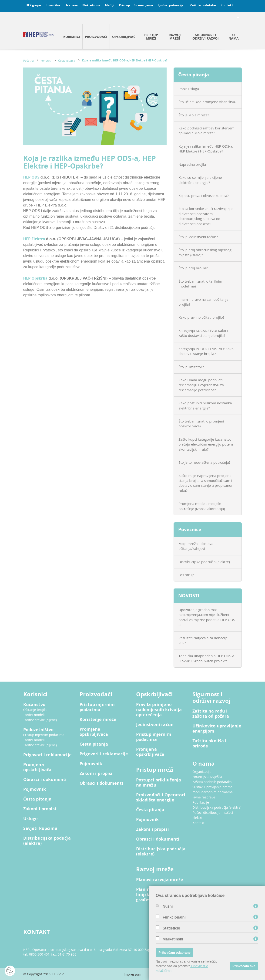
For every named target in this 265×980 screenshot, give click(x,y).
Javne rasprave (204, 797)
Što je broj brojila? (193, 268)
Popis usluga (189, 89)
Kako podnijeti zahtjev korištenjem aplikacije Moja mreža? (206, 130)
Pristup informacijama (136, 5)
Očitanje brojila (35, 710)
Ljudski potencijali (172, 5)
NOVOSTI (189, 596)
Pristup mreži (151, 37)
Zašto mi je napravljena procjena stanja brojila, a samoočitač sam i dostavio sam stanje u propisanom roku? (206, 483)
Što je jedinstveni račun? (198, 237)
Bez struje (186, 575)
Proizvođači (96, 37)
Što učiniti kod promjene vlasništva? (207, 102)
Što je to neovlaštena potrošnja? (204, 462)
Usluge (31, 819)
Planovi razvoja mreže (160, 880)
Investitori (54, 5)
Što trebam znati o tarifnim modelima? (200, 284)
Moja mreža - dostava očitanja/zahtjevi (196, 546)
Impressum (132, 974)
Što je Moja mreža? (194, 115)
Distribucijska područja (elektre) (204, 562)
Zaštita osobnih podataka (212, 782)
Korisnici (72, 37)
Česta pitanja (67, 61)
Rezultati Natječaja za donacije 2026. (203, 640)
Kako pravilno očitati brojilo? (201, 317)
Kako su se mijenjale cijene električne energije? (200, 180)
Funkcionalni (174, 917)
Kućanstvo (34, 705)
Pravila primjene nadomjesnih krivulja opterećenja (159, 710)
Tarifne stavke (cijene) (40, 720)
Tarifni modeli (34, 715)
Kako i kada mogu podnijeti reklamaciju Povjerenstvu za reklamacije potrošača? (201, 385)
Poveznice (190, 529)
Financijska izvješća (207, 777)
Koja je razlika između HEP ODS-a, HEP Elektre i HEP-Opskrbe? (125, 60)
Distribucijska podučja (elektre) (47, 841)
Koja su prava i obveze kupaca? (204, 196)
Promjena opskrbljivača (37, 767)
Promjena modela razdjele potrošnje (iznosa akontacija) (202, 506)
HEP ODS (32, 177)
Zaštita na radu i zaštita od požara (211, 714)
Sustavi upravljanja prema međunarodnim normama (213, 789)
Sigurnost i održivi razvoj (206, 37)
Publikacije (201, 802)
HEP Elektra (35, 239)
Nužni (168, 906)
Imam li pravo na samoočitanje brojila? (203, 302)
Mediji (110, 5)
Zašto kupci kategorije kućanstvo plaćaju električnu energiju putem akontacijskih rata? (206, 444)
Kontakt (227, 5)
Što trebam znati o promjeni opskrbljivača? (201, 424)
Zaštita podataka (203, 5)
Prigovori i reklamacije (47, 755)
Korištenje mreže (98, 720)
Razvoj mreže (175, 37)
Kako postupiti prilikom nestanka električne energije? (205, 405)
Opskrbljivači (124, 37)
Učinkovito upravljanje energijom (217, 729)
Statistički (171, 928)
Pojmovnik (35, 789)
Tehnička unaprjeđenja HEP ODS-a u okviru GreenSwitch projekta (206, 658)
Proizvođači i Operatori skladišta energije (161, 798)
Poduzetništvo (39, 730)
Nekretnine (91, 5)
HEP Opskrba (36, 278)
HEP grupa (33, 5)
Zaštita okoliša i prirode (210, 743)
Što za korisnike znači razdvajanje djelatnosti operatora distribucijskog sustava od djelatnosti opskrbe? (205, 216)
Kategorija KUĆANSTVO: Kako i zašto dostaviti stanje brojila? (203, 333)
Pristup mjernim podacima (44, 735)
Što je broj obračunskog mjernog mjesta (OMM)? (205, 252)
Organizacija (202, 772)
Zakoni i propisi (40, 809)
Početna (29, 61)
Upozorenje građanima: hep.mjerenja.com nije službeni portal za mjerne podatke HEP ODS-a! (207, 617)
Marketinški (173, 939)
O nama (234, 37)
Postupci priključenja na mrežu (159, 783)
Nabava (72, 5)
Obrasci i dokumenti (45, 780)
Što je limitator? (191, 367)
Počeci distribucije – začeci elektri (213, 815)
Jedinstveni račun (155, 725)
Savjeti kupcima (40, 828)
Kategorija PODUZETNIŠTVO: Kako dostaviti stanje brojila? (206, 351)
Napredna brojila (192, 164)
